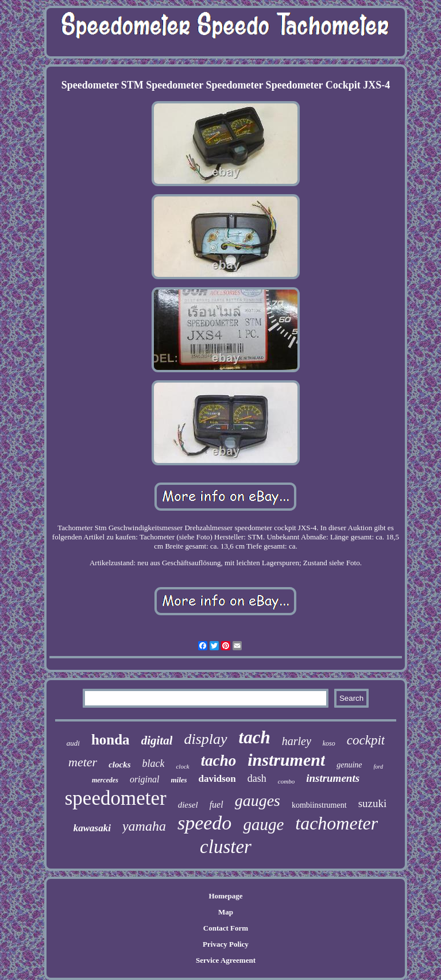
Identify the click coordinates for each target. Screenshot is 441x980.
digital (157, 740)
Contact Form (226, 928)
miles (179, 780)
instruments (333, 778)
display (205, 739)
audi (73, 743)
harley (297, 741)
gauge (263, 824)
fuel (216, 805)
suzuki (373, 803)
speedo (204, 823)
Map (226, 912)
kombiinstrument (319, 805)
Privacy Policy (226, 944)
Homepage (225, 896)
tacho (219, 761)
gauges (258, 800)
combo (286, 781)
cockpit (366, 740)
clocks (119, 765)
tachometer (336, 823)
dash (257, 778)
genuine (349, 765)
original (145, 779)
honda (111, 740)
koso (329, 743)
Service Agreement (226, 960)
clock (182, 766)
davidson (217, 779)
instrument (286, 760)
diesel (188, 805)
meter (83, 762)
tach (255, 737)
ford (378, 767)
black (154, 763)
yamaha (144, 826)
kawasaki (92, 828)
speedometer (116, 798)
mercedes (105, 780)
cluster (226, 847)
